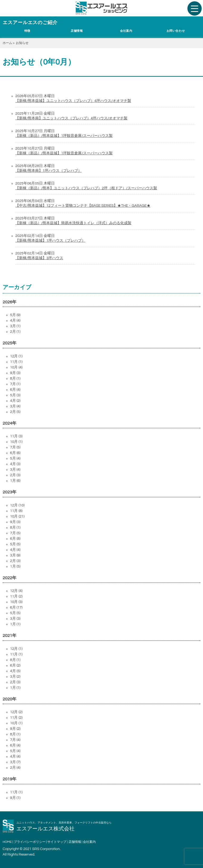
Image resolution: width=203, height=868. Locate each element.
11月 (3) (16, 436)
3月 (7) (15, 762)
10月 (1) (16, 442)
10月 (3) (16, 602)
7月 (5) (15, 447)
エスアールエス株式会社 (45, 829)
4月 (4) (15, 321)
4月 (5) (15, 671)
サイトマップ (57, 842)
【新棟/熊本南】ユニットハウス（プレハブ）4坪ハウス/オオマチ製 (71, 118)
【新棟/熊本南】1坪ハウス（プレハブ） (49, 171)
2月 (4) (15, 768)
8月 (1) (15, 379)
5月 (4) (15, 458)
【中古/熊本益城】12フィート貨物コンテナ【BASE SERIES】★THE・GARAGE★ (83, 206)
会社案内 (126, 31)
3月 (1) (15, 326)
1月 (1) (15, 624)
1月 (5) (15, 566)
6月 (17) (16, 608)
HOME (7, 842)
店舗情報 (77, 31)
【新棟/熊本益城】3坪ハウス (39, 258)
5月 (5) (15, 544)
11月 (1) (16, 362)
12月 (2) (16, 712)
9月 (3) (15, 373)
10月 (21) (17, 516)
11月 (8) (16, 511)
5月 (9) (15, 315)
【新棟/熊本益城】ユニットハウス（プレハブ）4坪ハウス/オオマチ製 (73, 101)
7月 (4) (15, 740)
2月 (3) (15, 475)
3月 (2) (15, 677)
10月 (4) (16, 367)
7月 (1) (15, 384)
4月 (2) (15, 401)
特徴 (27, 31)
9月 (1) (15, 798)
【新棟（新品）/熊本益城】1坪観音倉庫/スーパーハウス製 (64, 136)
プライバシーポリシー (30, 842)
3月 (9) (15, 555)
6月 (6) (15, 453)
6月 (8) (15, 539)
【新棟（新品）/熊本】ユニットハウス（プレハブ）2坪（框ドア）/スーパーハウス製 (86, 188)
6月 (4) (15, 390)
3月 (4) (15, 406)
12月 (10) (17, 505)
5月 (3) (15, 395)
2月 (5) (15, 412)
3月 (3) (15, 619)
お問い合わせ (176, 31)
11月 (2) (16, 596)
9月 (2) (15, 729)
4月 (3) (15, 464)
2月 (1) (15, 332)
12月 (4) (16, 591)
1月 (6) (15, 481)
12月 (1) (16, 356)
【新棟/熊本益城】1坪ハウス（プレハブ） (50, 241)
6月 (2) (15, 665)
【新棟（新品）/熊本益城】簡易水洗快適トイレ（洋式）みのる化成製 (73, 223)
